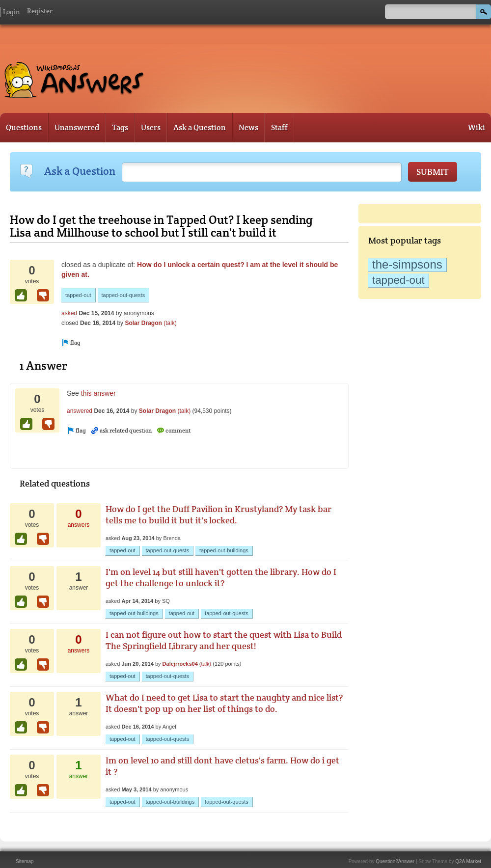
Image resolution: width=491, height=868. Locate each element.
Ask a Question (200, 127)
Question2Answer (395, 861)
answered (80, 411)
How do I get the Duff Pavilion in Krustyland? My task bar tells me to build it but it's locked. (218, 515)
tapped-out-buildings (224, 550)
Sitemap (25, 861)
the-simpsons (407, 264)
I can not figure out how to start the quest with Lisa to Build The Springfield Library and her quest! (224, 640)
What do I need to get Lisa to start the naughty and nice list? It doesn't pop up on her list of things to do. (224, 703)
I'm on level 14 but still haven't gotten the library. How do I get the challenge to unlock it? (221, 577)
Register (40, 11)
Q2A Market (468, 861)
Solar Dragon (143, 323)
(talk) (170, 323)
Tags (120, 127)
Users (151, 127)
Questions (24, 127)
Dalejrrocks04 (180, 664)
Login (11, 12)
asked (69, 313)
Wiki (477, 127)
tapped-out (398, 280)
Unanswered (77, 127)
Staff (279, 127)
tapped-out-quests (123, 295)
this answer (98, 393)
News (248, 127)
